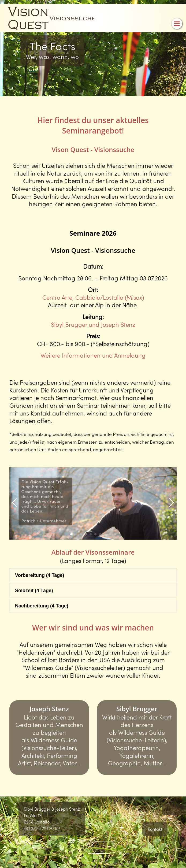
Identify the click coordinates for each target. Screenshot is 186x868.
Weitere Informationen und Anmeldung (93, 355)
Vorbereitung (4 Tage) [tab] (40, 575)
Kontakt (155, 829)
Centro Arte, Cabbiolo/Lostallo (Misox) (93, 297)
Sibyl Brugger (137, 709)
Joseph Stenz (49, 709)
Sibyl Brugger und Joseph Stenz (93, 324)
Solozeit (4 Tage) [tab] (34, 591)
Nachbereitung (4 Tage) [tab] (42, 606)
